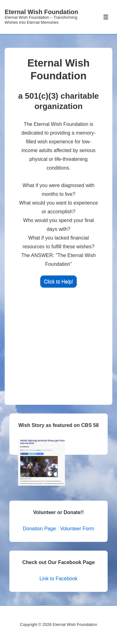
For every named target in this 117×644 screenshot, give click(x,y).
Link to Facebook (59, 579)
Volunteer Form (77, 529)
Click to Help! (58, 282)
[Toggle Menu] (106, 17)
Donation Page (39, 529)
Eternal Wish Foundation (41, 12)
